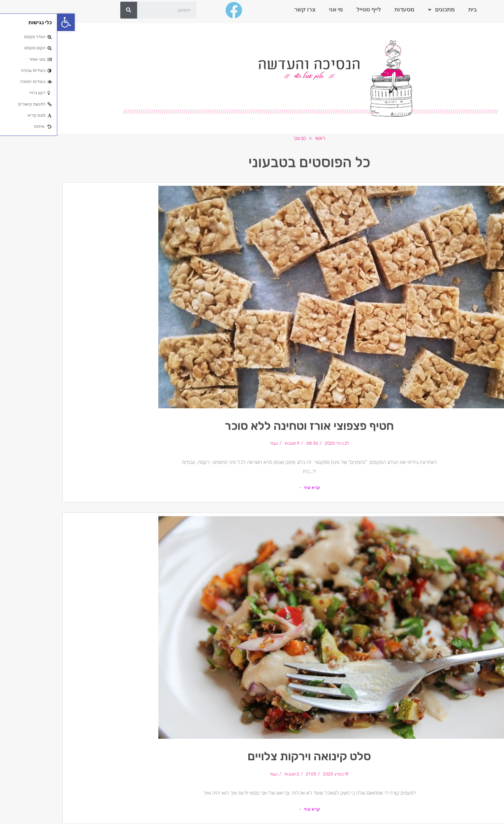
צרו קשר (247, 9)
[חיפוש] (71, 10)
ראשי (263, 138)
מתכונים (384, 10)
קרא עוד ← (252, 487)
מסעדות (347, 9)
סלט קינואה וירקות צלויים (252, 756)
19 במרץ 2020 (279, 774)
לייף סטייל (311, 9)
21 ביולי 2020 (279, 443)
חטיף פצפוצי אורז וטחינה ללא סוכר (252, 426)
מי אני (279, 9)
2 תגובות (234, 774)
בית (415, 9)
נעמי (217, 443)
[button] (9, 22)
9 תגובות (235, 443)
